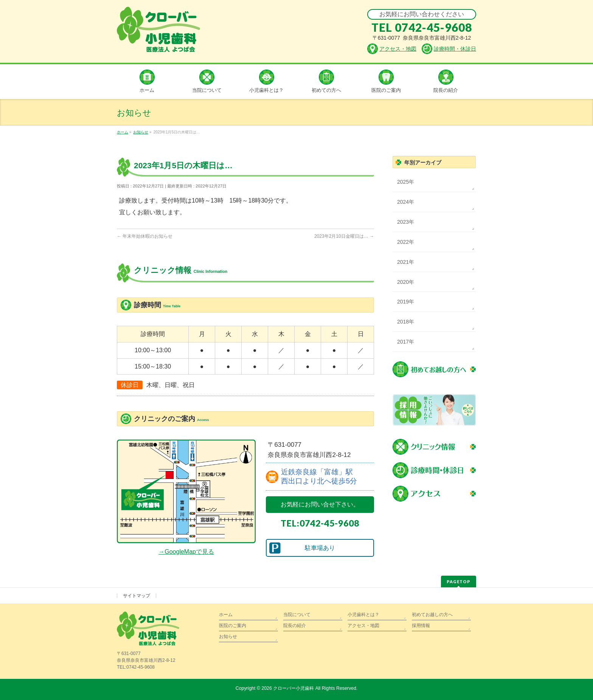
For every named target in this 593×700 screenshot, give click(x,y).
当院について (297, 615)
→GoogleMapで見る (186, 552)
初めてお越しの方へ (432, 615)
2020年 (406, 282)
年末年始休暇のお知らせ (145, 236)
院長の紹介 (295, 626)
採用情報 (421, 626)
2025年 (406, 182)
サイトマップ (137, 596)
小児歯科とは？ (363, 615)
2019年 (406, 302)
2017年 (406, 342)
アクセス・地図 (363, 626)
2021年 (406, 262)
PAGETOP (459, 582)
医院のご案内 (233, 626)
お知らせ (228, 637)
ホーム (226, 615)
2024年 (406, 202)
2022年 (406, 242)
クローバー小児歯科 (293, 688)
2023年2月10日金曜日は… (344, 236)
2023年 (406, 222)
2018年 (406, 322)
